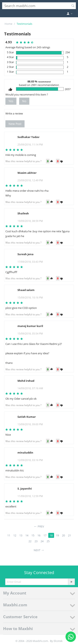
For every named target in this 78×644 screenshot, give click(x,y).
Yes (11, 101)
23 (36, 541)
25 (48, 541)
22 (30, 541)
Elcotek (58, 641)
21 (69, 535)
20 (63, 535)
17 (45, 535)
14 (27, 535)
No (24, 101)
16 (39, 535)
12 (15, 535)
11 (9, 535)
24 (42, 541)
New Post (15, 124)
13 (21, 535)
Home (8, 24)
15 (33, 535)
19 (57, 535)
